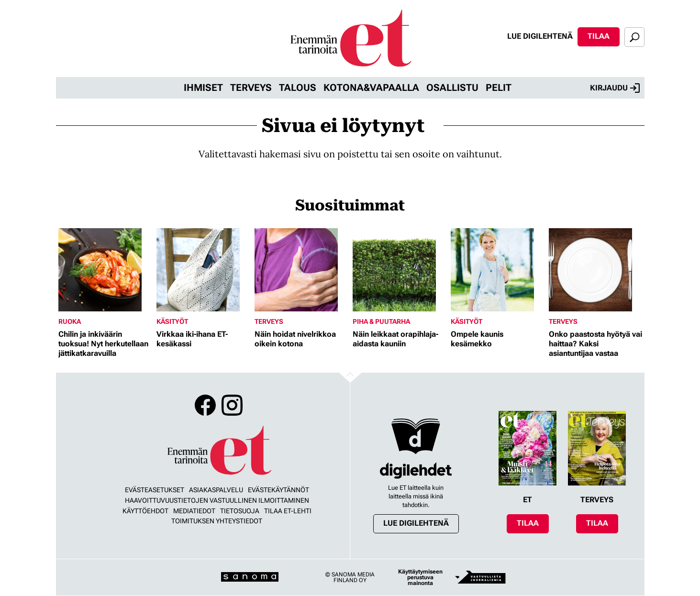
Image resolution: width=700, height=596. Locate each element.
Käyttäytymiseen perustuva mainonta (420, 577)
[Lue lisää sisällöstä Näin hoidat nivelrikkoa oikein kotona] (301, 270)
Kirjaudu (615, 88)
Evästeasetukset (155, 490)
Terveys (251, 88)
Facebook (205, 405)
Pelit (499, 88)
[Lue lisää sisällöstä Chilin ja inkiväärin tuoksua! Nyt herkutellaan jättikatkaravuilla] (105, 270)
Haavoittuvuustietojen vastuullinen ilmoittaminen (217, 500)
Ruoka (70, 321)
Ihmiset (203, 88)
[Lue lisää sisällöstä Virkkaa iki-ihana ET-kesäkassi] (203, 270)
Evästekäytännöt (278, 490)
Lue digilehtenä (540, 36)
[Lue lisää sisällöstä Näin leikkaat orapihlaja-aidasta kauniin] (399, 270)
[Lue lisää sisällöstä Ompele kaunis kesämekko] (497, 270)
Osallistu (452, 88)
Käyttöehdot (145, 511)
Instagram (232, 405)
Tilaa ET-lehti (288, 511)
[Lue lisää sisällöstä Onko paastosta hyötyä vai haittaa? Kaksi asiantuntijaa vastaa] (595, 270)
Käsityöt (172, 321)
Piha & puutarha (381, 321)
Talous (298, 88)
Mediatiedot (194, 511)
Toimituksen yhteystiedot (217, 521)
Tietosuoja (240, 511)
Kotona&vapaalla (371, 88)
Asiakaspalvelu (216, 490)
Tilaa (599, 36)
